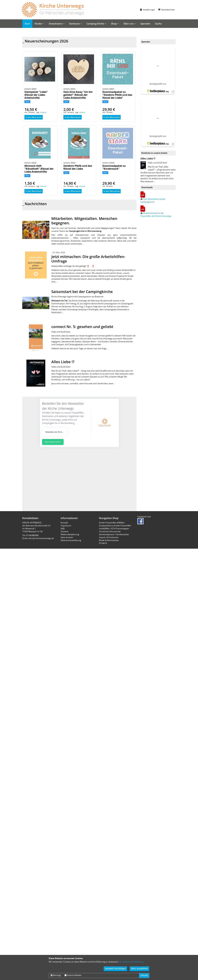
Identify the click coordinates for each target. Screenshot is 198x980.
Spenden (145, 24)
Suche (158, 24)
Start (27, 24)
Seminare (76, 24)
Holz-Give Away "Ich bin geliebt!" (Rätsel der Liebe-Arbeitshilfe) (78, 123)
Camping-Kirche (96, 24)
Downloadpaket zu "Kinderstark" (114, 195)
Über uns (130, 24)
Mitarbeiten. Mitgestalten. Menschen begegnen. (84, 249)
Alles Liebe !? (63, 390)
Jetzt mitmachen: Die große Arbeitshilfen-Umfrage (88, 287)
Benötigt (56, 975)
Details (144, 975)
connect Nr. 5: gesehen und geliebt (82, 355)
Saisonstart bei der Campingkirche (82, 320)
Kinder (39, 24)
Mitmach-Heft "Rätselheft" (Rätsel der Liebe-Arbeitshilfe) (39, 197)
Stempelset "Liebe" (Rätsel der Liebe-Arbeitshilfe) (36, 123)
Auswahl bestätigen (115, 968)
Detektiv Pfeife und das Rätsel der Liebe (78, 195)
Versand (43, 140)
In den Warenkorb (34, 145)
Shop (115, 24)
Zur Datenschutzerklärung (131, 962)
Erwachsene (57, 24)
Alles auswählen (139, 968)
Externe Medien (73, 975)
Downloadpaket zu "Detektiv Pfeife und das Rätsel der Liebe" (117, 123)
